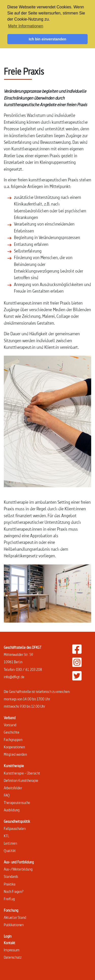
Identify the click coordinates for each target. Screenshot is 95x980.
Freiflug (9, 899)
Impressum (12, 950)
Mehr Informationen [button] (26, 26)
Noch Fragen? (14, 891)
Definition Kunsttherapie (21, 780)
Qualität (10, 851)
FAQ (7, 795)
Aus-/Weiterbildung (18, 869)
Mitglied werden (15, 754)
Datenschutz (13, 957)
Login (8, 936)
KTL (6, 836)
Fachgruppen (13, 740)
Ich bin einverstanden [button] (48, 39)
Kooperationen (14, 747)
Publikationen (14, 925)
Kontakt (9, 943)
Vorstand (10, 725)
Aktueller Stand (15, 917)
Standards (11, 876)
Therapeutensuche (17, 803)
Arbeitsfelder (13, 788)
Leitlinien (10, 843)
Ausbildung (12, 810)
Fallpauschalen (15, 828)
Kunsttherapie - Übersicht (22, 773)
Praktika (10, 884)
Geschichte (12, 732)
